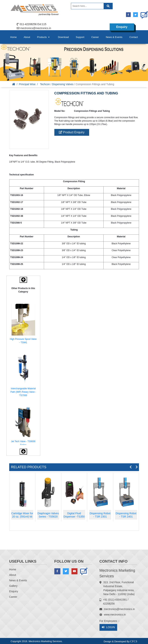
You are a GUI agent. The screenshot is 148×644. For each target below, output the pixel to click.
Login (108, 627)
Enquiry (122, 27)
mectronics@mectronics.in (36, 28)
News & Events (114, 37)
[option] (23, 325)
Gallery (13, 586)
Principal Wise (27, 84)
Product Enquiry (72, 132)
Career (95, 37)
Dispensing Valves (63, 84)
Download (63, 37)
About (27, 37)
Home (13, 37)
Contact (134, 37)
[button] (23, 452)
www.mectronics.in (115, 615)
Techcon (45, 84)
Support (80, 37)
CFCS (134, 641)
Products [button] (44, 37)
